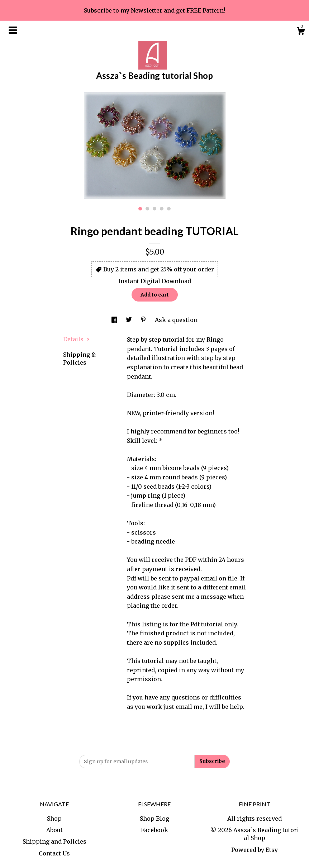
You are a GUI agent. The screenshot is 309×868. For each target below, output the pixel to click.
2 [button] (147, 209)
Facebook (154, 830)
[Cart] (301, 32)
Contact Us (54, 853)
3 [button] (154, 209)
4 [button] (162, 209)
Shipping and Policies (54, 841)
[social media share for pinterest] (144, 320)
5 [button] (169, 209)
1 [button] (140, 209)
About (54, 830)
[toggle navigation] (13, 30)
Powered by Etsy (255, 850)
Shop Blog (154, 819)
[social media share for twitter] (130, 320)
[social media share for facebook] (115, 320)
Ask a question (176, 320)
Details (76, 339)
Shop (54, 819)
